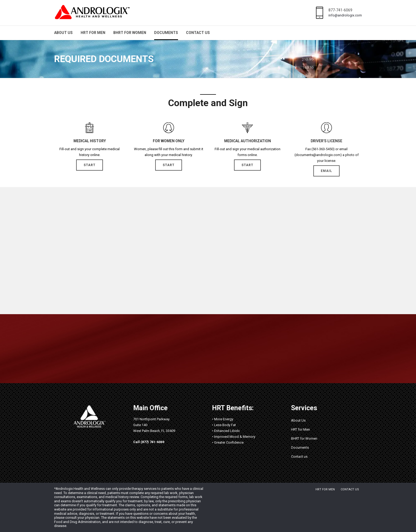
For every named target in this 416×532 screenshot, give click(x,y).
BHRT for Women (130, 33)
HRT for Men (93, 33)
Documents (166, 33)
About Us (63, 33)
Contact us (198, 33)
